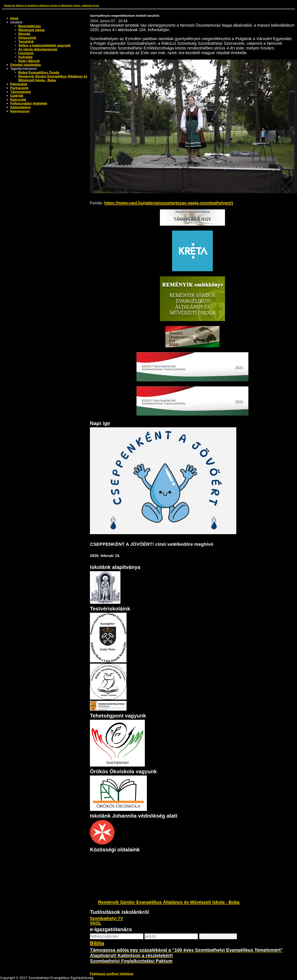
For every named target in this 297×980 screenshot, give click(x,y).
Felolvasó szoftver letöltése (112, 974)
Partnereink (19, 88)
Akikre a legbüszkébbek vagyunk (44, 45)
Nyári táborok (29, 61)
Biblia (97, 943)
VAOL (96, 923)
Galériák (17, 96)
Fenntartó (26, 53)
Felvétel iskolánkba (25, 65)
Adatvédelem (21, 107)
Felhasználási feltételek (29, 103)
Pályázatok (19, 84)
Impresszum (20, 111)
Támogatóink (21, 92)
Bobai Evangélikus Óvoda (39, 72)
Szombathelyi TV (106, 918)
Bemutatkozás (30, 26)
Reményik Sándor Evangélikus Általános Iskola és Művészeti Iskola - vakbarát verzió (52, 5)
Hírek (14, 18)
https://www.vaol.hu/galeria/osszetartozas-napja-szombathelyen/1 (169, 203)
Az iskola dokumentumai (38, 49)
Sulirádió (25, 57)
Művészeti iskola (31, 30)
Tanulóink (26, 42)
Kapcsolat (18, 100)
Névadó (24, 34)
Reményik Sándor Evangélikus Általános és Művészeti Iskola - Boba (53, 78)
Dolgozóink (27, 38)
